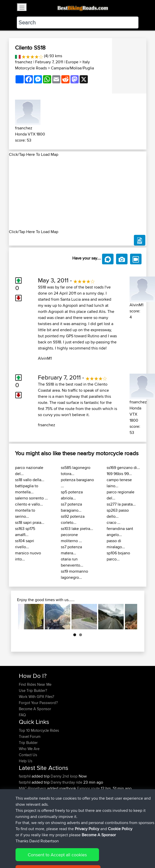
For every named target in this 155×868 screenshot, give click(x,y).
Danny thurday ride (66, 782)
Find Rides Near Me (35, 684)
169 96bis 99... (119, 474)
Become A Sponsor (35, 709)
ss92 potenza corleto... (73, 519)
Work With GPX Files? (37, 697)
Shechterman (30, 807)
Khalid (24, 794)
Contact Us (28, 755)
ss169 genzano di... (123, 468)
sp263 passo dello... (118, 513)
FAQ (22, 715)
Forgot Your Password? (38, 703)
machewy (27, 801)
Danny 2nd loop (64, 776)
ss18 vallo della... (30, 480)
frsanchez (24, 62)
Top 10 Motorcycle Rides (39, 730)
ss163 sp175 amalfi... (25, 532)
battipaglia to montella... (27, 489)
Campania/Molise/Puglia (72, 68)
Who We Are (29, 749)
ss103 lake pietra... (77, 529)
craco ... (114, 522)
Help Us (26, 761)
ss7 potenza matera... (71, 550)
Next (130, 617)
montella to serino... (25, 513)
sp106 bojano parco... (118, 556)
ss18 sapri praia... (30, 522)
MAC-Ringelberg (33, 788)
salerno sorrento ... (31, 498)
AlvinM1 (45, 358)
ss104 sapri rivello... (25, 544)
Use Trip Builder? (33, 690)
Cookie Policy (112, 848)
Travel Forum (30, 736)
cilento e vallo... (29, 504)
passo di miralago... (116, 544)
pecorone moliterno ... (71, 538)
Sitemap (66, 848)
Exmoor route (88, 788)
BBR (46, 794)
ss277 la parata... (121, 504)
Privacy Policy (87, 848)
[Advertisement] (78, 193)
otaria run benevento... (72, 562)
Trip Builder (28, 743)
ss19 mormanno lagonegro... (74, 574)
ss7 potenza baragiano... (71, 507)
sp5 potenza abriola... (72, 495)
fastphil (25, 776)
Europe (72, 62)
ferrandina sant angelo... (120, 532)
